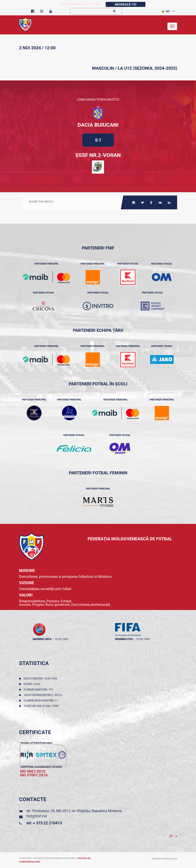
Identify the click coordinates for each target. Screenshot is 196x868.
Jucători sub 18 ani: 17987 (42, 706)
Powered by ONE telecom (164, 859)
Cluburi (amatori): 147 (39, 690)
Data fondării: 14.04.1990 (41, 679)
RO (166, 11)
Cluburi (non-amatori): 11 (41, 701)
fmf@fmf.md (37, 816)
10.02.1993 (61, 639)
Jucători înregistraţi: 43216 (43, 695)
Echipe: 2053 (32, 684)
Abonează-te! (126, 4)
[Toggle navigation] (172, 26)
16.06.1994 (143, 639)
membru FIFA (124, 639)
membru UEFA (42, 639)
